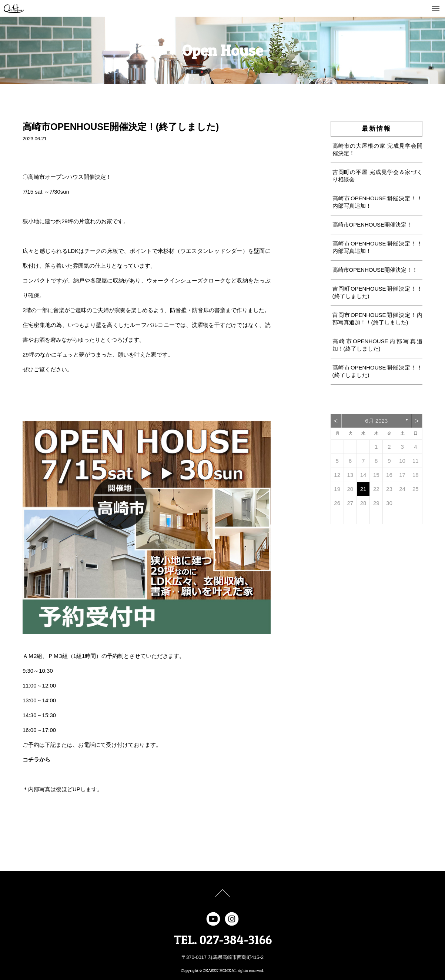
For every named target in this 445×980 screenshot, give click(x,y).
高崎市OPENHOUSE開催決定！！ (375, 270)
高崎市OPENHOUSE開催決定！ (372, 225)
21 (363, 489)
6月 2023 (376, 421)
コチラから (36, 760)
